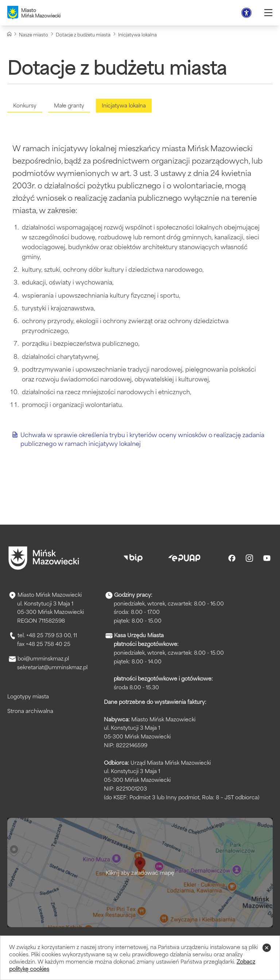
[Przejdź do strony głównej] (44, 558)
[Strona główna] (9, 34)
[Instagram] (249, 558)
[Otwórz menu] (268, 13)
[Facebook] (232, 558)
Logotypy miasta (28, 696)
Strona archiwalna (30, 711)
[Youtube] (267, 558)
